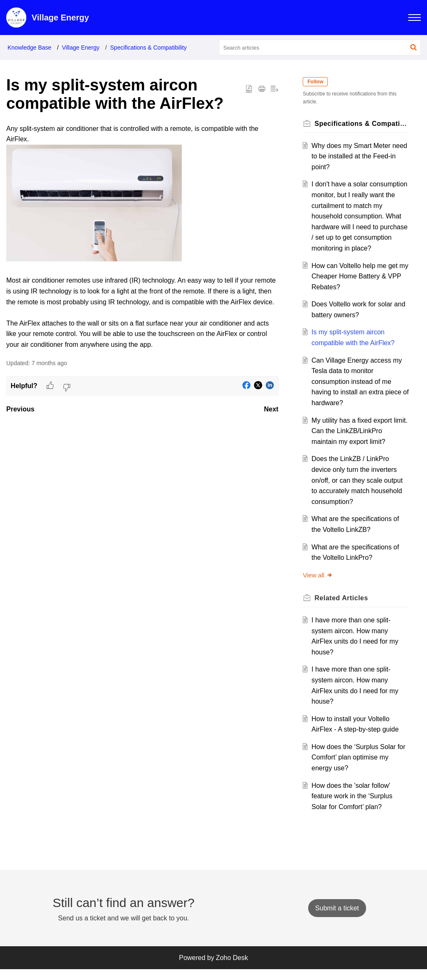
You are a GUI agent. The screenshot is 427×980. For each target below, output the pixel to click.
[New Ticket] (337, 919)
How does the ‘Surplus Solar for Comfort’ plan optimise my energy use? (357, 768)
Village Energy (81, 48)
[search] (320, 48)
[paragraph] (142, 237)
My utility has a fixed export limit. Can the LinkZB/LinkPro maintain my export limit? (357, 441)
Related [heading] (344, 609)
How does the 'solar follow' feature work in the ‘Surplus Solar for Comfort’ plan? (354, 807)
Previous (20, 409)
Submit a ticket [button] (337, 919)
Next (271, 409)
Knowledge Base (29, 48)
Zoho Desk (232, 968)
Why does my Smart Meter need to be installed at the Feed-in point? (353, 156)
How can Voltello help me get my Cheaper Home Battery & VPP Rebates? (357, 287)
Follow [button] (318, 82)
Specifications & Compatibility (148, 48)
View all (320, 585)
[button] (413, 48)
